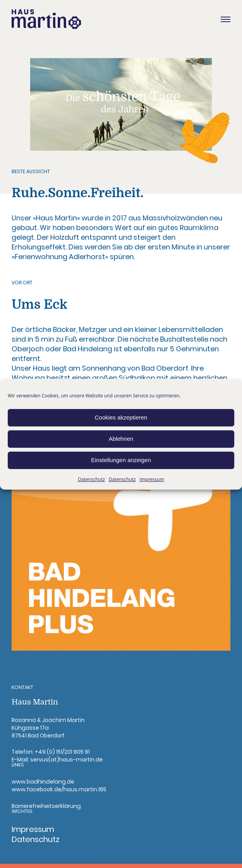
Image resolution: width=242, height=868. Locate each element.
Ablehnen (121, 439)
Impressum (152, 479)
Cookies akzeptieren (121, 417)
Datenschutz (91, 479)
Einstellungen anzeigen (121, 460)
